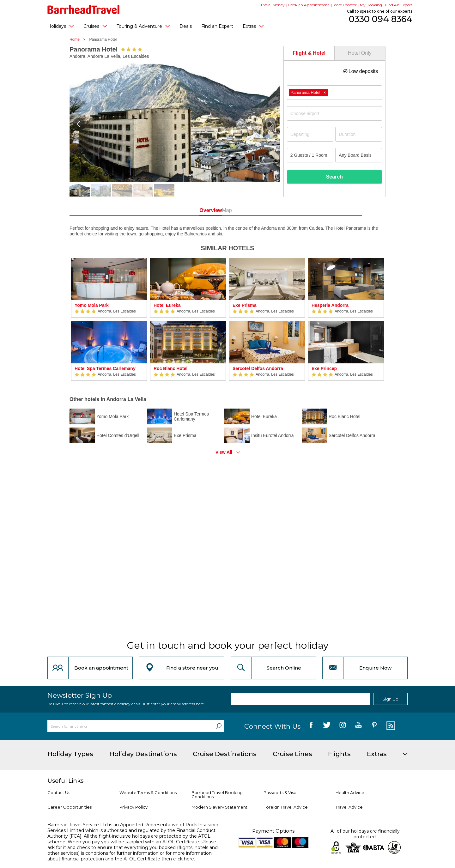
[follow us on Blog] (390, 726)
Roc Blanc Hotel (170, 368)
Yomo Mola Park (92, 305)
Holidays (61, 26)
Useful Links (65, 781)
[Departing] (310, 134)
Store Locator (345, 5)
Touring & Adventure (143, 26)
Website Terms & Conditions (148, 792)
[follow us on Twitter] (327, 726)
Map (256, 210)
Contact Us (59, 792)
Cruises (95, 26)
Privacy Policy (133, 807)
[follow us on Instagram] (343, 726)
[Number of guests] (310, 155)
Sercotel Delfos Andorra (258, 368)
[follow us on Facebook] (311, 726)
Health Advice (350, 792)
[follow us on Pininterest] (374, 726)
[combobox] (334, 93)
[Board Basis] (359, 155)
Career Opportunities (70, 807)
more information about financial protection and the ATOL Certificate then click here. (130, 856)
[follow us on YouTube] (358, 726)
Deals (186, 26)
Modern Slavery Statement (219, 807)
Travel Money (273, 5)
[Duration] (359, 134)
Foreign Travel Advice (286, 807)
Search (334, 177)
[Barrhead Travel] (84, 9)
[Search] (219, 726)
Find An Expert (399, 5)
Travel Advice (349, 807)
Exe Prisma (245, 305)
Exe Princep (324, 368)
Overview (199, 210)
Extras (253, 26)
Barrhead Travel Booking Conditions (217, 795)
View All (224, 452)
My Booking (371, 5)
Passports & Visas (281, 792)
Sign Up (390, 699)
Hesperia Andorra (330, 305)
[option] (109, 319)
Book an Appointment (309, 5)
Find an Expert (217, 26)
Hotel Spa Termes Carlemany (105, 368)
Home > (79, 39)
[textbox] (338, 113)
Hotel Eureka (167, 305)
